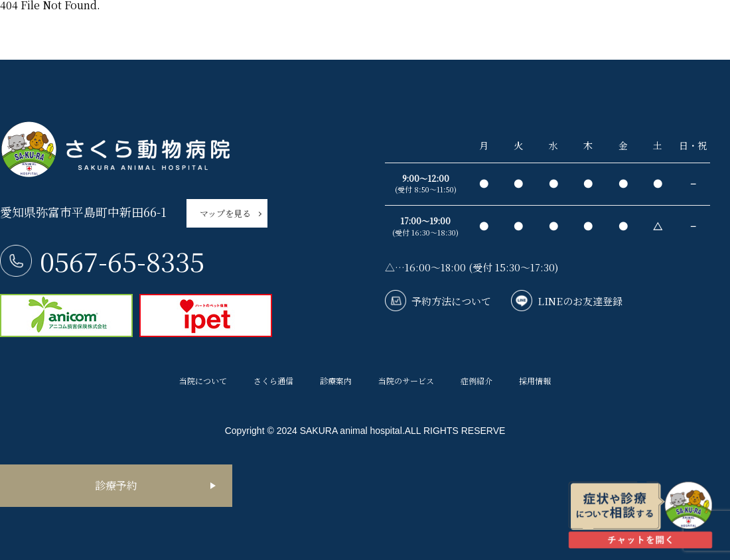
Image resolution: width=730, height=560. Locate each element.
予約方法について (451, 301)
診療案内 (336, 381)
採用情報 (535, 381)
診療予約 (116, 485)
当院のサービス (406, 381)
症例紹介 (476, 381)
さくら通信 (273, 381)
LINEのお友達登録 (580, 301)
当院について (203, 381)
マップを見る (225, 213)
